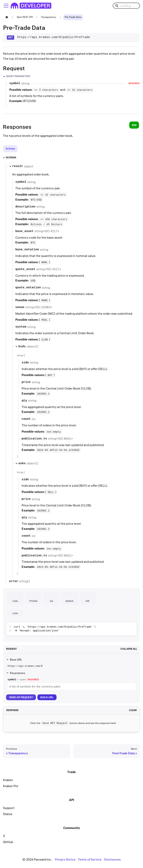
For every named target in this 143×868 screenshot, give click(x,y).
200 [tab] (134, 125)
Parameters (17, 673)
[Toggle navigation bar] (6, 6)
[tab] (10, 149)
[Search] (126, 6)
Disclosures (112, 859)
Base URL (16, 660)
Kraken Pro (11, 786)
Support (9, 808)
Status (8, 814)
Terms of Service (90, 859)
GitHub (8, 842)
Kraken (8, 780)
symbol (12, 680)
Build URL (47, 697)
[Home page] (7, 17)
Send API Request (21, 697)
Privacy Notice (65, 859)
